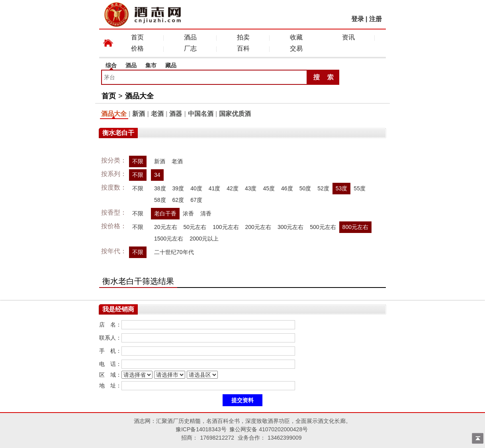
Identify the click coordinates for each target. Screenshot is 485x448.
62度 (178, 200)
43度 (251, 188)
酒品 (190, 37)
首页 (137, 37)
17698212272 (217, 438)
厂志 (190, 48)
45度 (269, 188)
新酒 (139, 114)
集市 (151, 65)
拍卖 (243, 37)
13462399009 (285, 438)
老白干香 (165, 213)
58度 (160, 200)
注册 (375, 19)
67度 (196, 200)
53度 (342, 188)
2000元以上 (204, 239)
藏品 (171, 65)
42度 (233, 188)
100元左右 (226, 227)
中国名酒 (201, 114)
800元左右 (355, 227)
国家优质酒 (235, 114)
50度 (305, 188)
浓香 (188, 213)
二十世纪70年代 (174, 252)
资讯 (348, 37)
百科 (243, 48)
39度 (178, 188)
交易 (296, 48)
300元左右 (290, 227)
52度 (323, 188)
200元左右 (258, 227)
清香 (206, 213)
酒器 (176, 114)
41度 (215, 188)
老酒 (157, 114)
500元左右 (323, 227)
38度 (160, 188)
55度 (360, 188)
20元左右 (166, 227)
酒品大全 (139, 96)
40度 (196, 188)
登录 (358, 19)
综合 (111, 65)
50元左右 (195, 227)
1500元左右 (169, 239)
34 (157, 175)
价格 (137, 48)
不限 (138, 161)
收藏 (296, 37)
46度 (287, 188)
